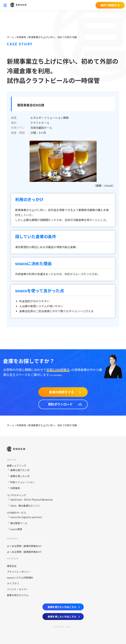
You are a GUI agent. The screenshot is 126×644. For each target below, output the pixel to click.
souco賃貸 (16, 529)
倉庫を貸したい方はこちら (64, 616)
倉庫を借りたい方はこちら (64, 606)
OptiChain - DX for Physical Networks (32, 500)
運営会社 (12, 566)
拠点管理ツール (19, 523)
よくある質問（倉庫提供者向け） (25, 552)
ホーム (11, 37)
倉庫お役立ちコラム (18, 595)
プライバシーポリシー (19, 572)
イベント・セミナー (18, 589)
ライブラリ (13, 583)
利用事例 (22, 37)
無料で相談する (110, 5)
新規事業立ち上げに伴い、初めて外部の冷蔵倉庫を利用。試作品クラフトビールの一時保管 (54, 37)
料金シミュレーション (22, 482)
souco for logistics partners (26, 517)
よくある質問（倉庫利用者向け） (25, 546)
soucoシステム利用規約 (20, 578)
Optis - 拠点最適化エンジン (25, 506)
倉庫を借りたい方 (20, 470)
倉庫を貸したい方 (20, 476)
